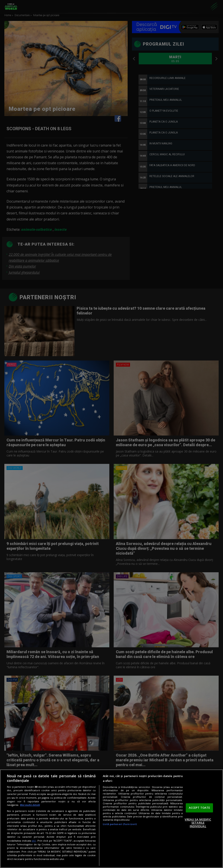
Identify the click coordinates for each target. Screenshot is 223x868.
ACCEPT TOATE (199, 808)
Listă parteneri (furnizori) (120, 824)
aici (34, 841)
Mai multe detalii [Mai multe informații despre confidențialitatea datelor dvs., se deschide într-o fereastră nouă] (30, 805)
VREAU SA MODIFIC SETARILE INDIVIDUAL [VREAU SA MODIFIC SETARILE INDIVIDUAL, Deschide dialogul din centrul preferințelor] (198, 823)
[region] (111, 819)
